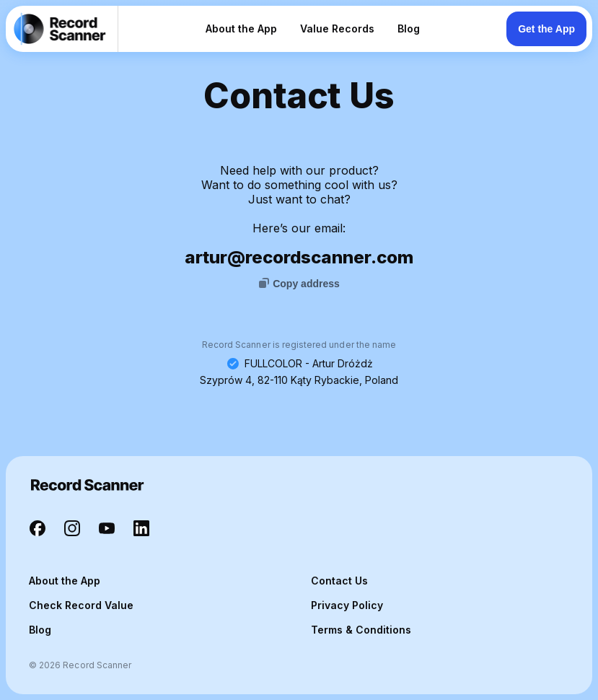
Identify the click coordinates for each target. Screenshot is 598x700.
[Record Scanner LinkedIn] (141, 530)
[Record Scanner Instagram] (72, 530)
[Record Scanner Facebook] (38, 530)
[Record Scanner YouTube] (107, 530)
